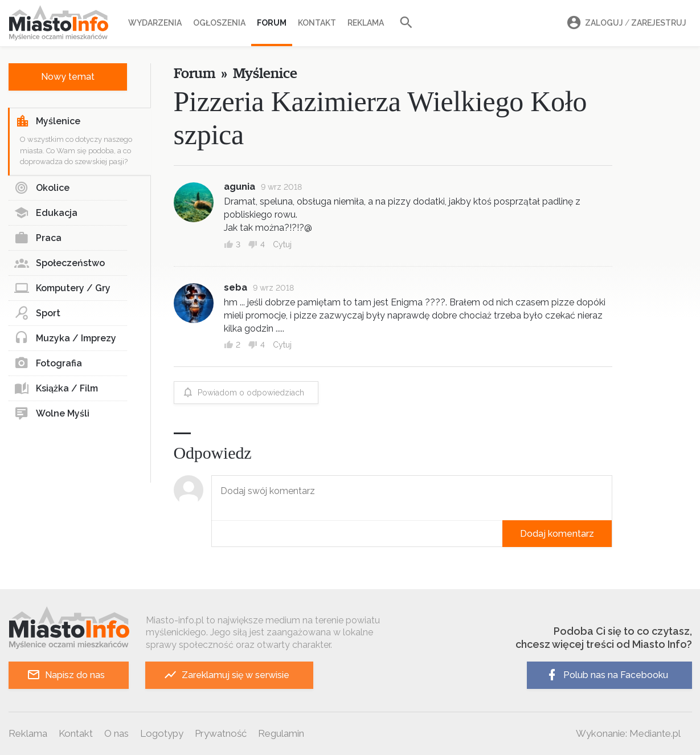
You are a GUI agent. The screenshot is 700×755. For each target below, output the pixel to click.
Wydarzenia (155, 23)
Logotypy (162, 733)
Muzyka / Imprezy (65, 338)
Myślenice (48, 121)
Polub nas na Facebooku (607, 675)
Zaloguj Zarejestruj (625, 23)
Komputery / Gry (62, 288)
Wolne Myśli (52, 414)
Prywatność (221, 733)
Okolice (42, 188)
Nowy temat (68, 77)
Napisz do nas (66, 675)
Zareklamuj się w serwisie (226, 675)
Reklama (366, 23)
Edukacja (46, 213)
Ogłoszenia (219, 23)
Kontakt (317, 23)
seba (236, 287)
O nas (116, 733)
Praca (38, 238)
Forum (272, 23)
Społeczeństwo (60, 263)
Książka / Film (56, 389)
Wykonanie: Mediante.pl (628, 733)
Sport (37, 313)
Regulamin (281, 733)
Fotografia (48, 364)
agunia (240, 187)
